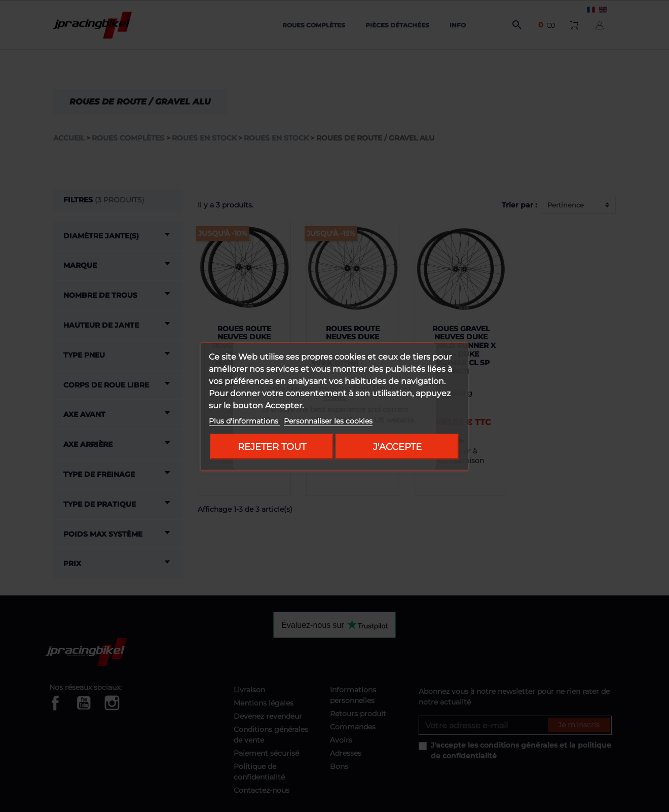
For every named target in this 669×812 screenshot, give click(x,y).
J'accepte (397, 446)
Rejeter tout (272, 446)
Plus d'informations (245, 420)
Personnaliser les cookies (328, 420)
